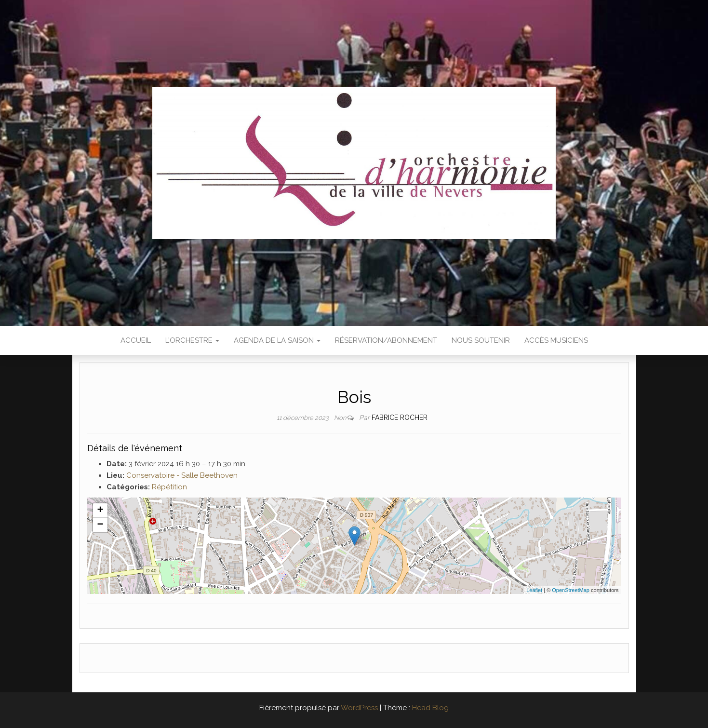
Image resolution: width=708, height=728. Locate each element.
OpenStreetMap (571, 590)
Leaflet (534, 590)
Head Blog (430, 708)
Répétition (169, 487)
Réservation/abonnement (386, 340)
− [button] (100, 525)
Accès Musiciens (556, 340)
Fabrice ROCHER (400, 418)
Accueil (136, 340)
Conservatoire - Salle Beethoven (182, 475)
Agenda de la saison (277, 340)
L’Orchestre (192, 340)
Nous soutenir (481, 340)
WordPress (359, 708)
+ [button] (100, 511)
